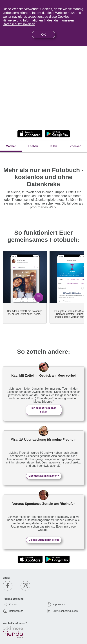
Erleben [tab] (33, 146)
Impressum (59, 604)
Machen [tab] (11, 146)
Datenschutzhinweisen (19, 24)
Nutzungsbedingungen (65, 611)
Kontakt (13, 604)
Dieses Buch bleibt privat (44, 540)
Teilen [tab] (53, 146)
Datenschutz (16, 611)
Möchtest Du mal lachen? (44, 476)
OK (43, 34)
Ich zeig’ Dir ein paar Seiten (44, 410)
